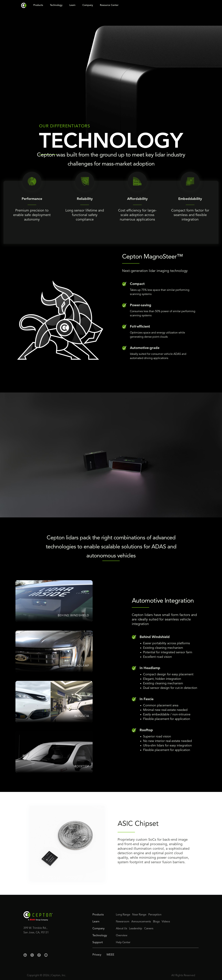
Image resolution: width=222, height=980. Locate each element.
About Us (121, 929)
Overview (121, 936)
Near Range (139, 915)
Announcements (141, 922)
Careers (149, 929)
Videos (166, 922)
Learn (72, 5)
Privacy (97, 955)
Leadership (136, 929)
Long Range (123, 915)
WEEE (110, 955)
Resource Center (109, 5)
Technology (56, 5)
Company (88, 5)
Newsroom (123, 922)
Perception (155, 915)
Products (38, 5)
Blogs (156, 922)
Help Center (123, 943)
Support (98, 943)
